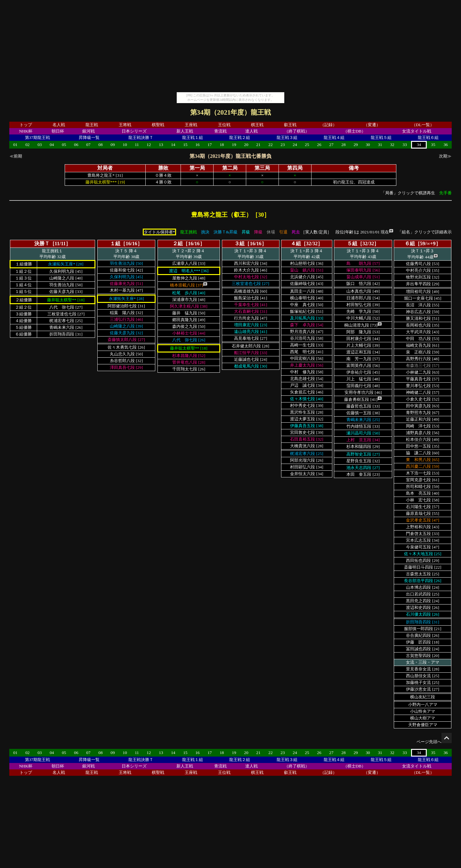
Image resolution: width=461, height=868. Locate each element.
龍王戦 (92, 125)
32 (392, 145)
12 (149, 145)
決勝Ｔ (42, 243)
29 (356, 145)
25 (307, 145)
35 (433, 145)
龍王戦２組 (240, 138)
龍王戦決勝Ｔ (141, 138)
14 (173, 145)
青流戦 (220, 131)
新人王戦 (185, 131)
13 (161, 145)
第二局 (230, 168)
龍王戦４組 (334, 138)
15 (185, 145)
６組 (410, 243)
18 (222, 145)
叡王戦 (290, 125)
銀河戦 (89, 131)
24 (295, 145)
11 (137, 145)
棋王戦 (257, 125)
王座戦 (191, 125)
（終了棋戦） (297, 131)
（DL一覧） (423, 125)
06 (76, 145)
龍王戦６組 (428, 138)
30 (368, 145)
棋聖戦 (158, 125)
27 (331, 145)
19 (234, 145)
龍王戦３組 (287, 138)
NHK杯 (26, 131)
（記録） (328, 125)
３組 (239, 243)
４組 (296, 243)
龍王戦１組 (193, 138)
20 (246, 145)
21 (258, 145)
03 (40, 145)
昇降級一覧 (89, 138)
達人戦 (251, 131)
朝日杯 (58, 131)
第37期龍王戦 (37, 138)
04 (52, 145)
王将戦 (125, 125)
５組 (352, 243)
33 (405, 145)
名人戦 (59, 125)
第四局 (295, 168)
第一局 (197, 168)
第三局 (262, 168)
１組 (115, 243)
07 (88, 145)
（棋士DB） (355, 131)
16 (197, 145)
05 (64, 145)
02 (27, 145)
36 (445, 145)
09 (113, 145)
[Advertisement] (230, 47)
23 (283, 145)
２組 (178, 243)
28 (343, 145)
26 (319, 145)
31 (380, 145)
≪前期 (16, 156)
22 (270, 145)
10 (125, 145)
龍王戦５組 (381, 138)
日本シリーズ (134, 131)
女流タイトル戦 (417, 131)
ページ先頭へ (434, 742)
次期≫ (445, 156)
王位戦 (224, 125)
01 (15, 145)
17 (210, 145)
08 (100, 145)
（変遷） (372, 125)
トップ (26, 125)
